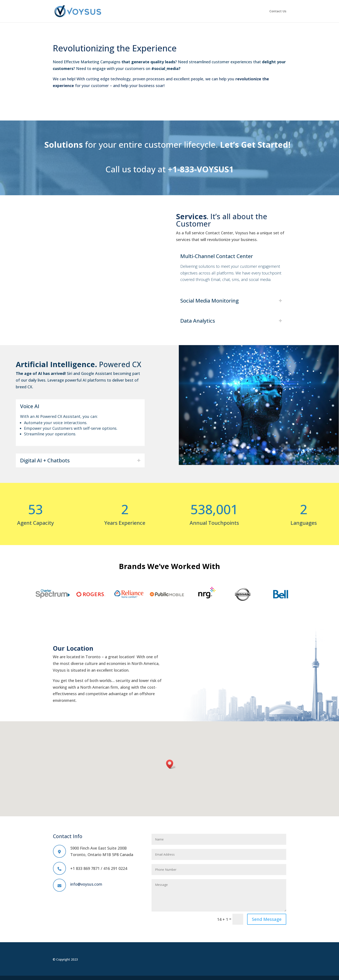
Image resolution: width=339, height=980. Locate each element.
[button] (171, 764)
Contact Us (278, 11)
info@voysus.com (86, 884)
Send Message (267, 919)
